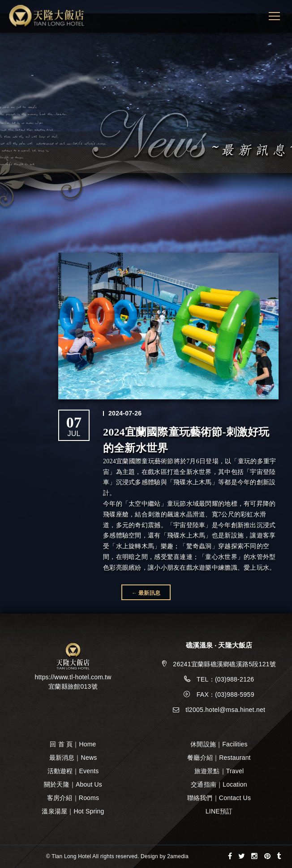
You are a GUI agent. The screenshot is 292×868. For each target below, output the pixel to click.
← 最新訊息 (146, 593)
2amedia (178, 856)
